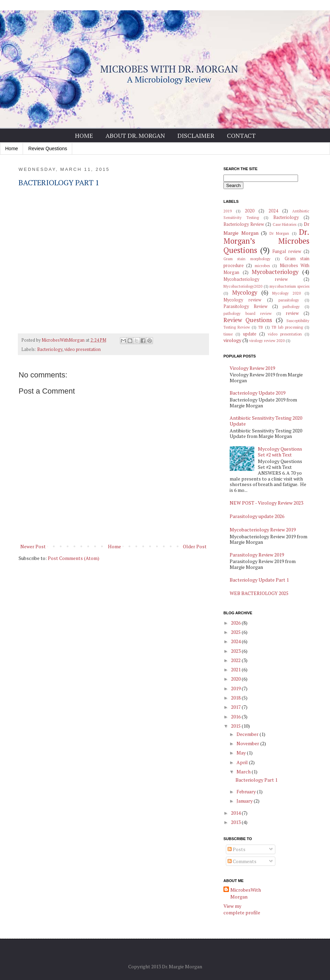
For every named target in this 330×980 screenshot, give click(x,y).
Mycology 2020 (287, 293)
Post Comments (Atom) (74, 558)
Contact (241, 135)
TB (261, 327)
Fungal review (287, 251)
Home (84, 135)
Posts (236, 849)
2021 (236, 669)
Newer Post (33, 546)
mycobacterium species (289, 286)
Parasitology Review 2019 (257, 555)
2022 (236, 660)
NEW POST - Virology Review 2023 (266, 503)
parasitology (289, 300)
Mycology (245, 293)
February (247, 791)
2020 (250, 211)
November (248, 743)
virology (232, 340)
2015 (236, 726)
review (292, 313)
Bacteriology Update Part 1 (259, 580)
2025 (236, 632)
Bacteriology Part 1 (256, 780)
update (250, 334)
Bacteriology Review (244, 224)
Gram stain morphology (247, 259)
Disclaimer (196, 135)
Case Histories (285, 224)
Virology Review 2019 (252, 368)
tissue (228, 334)
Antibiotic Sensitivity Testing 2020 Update (266, 421)
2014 (236, 813)
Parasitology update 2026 (257, 516)
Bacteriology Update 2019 (257, 393)
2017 (236, 707)
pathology (291, 306)
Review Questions (48, 148)
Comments (242, 861)
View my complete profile (242, 909)
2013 (236, 822)
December (248, 734)
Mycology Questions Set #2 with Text (280, 452)
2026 (236, 623)
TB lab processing (287, 327)
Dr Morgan (279, 233)
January (245, 801)
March (244, 772)
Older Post (195, 546)
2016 (236, 717)
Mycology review (242, 300)
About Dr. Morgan (135, 135)
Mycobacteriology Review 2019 (263, 530)
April (243, 762)
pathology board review (247, 313)
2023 (236, 651)
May (242, 753)
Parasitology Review (245, 306)
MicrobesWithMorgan (246, 893)
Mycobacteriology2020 (243, 286)
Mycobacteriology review (256, 279)
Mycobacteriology (275, 272)
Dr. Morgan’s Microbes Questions (266, 241)
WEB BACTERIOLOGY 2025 (259, 593)
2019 (228, 211)
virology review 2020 (267, 340)
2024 (273, 211)
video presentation (82, 349)
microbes (262, 266)
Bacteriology (50, 349)
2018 (236, 698)
